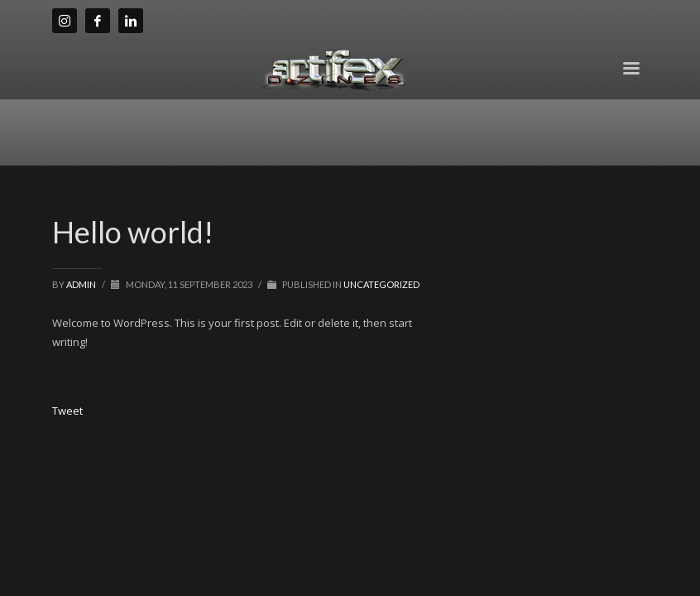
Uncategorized (381, 284)
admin (82, 284)
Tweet (67, 411)
